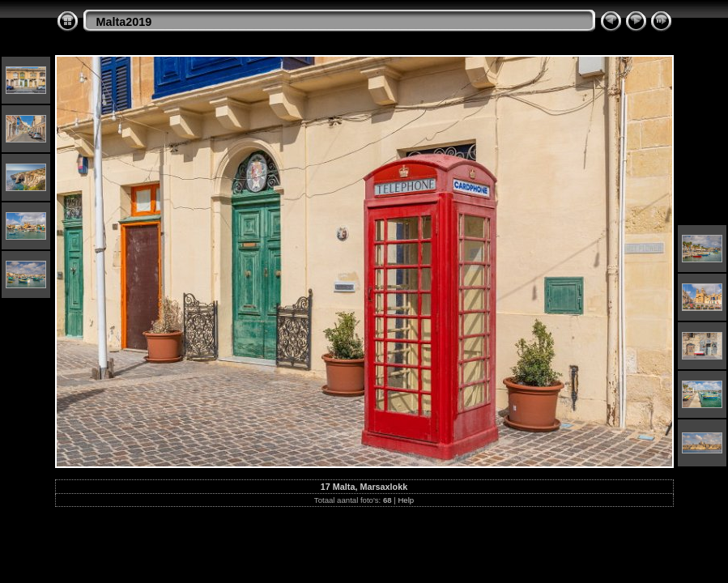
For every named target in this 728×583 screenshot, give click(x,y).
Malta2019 (124, 22)
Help (406, 500)
